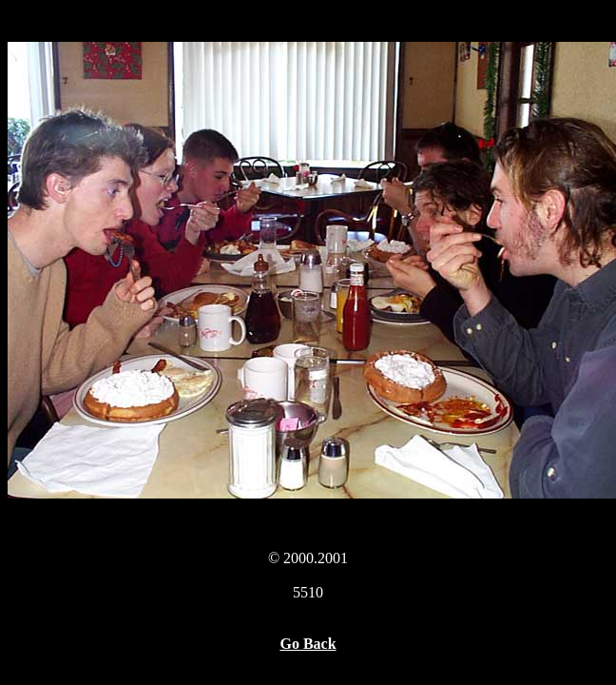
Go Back (308, 644)
